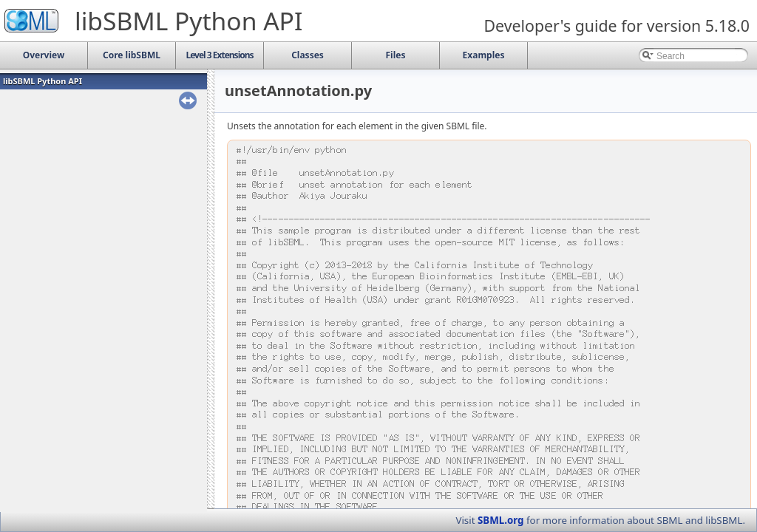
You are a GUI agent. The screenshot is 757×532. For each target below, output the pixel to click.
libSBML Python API (43, 81)
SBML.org (501, 520)
